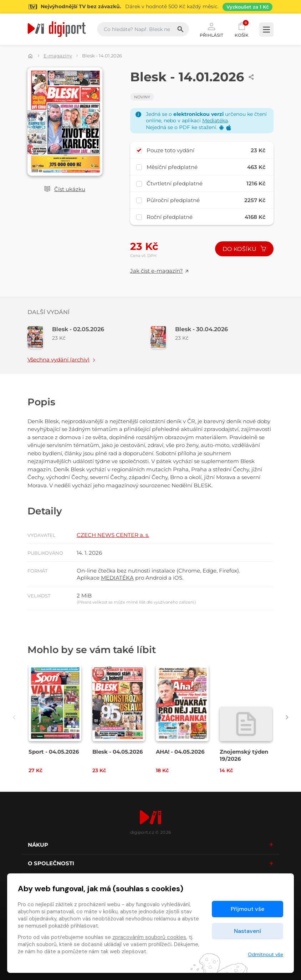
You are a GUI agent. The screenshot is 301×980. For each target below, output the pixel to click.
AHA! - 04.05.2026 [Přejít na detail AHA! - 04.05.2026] (180, 752)
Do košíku (244, 249)
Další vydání (49, 312)
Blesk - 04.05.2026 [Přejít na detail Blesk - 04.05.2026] (118, 752)
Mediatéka (215, 120)
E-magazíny (58, 56)
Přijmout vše (248, 909)
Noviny (142, 97)
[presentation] (14, 717)
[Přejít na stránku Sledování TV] (150, 7)
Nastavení (248, 931)
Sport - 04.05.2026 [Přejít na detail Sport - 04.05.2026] (54, 752)
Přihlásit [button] (211, 29)
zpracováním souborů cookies (149, 937)
